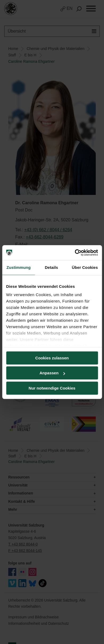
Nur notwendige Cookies (52, 388)
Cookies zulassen (52, 358)
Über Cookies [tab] (85, 267)
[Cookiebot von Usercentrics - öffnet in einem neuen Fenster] (75, 253)
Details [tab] (51, 267)
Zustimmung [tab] (18, 267)
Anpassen (52, 373)
